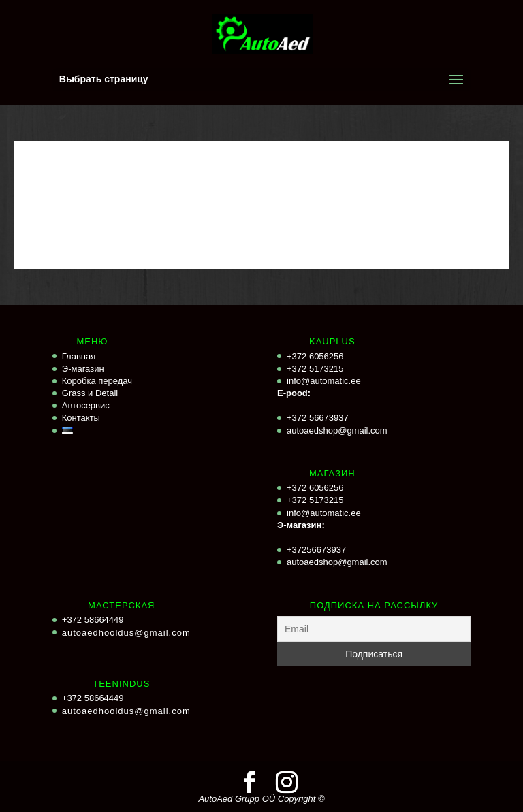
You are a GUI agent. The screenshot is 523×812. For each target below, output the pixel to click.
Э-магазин (83, 369)
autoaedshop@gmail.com (337, 431)
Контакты (81, 418)
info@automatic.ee (324, 381)
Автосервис (86, 405)
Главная (79, 356)
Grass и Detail (90, 393)
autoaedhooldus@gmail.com (126, 633)
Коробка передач (97, 381)
